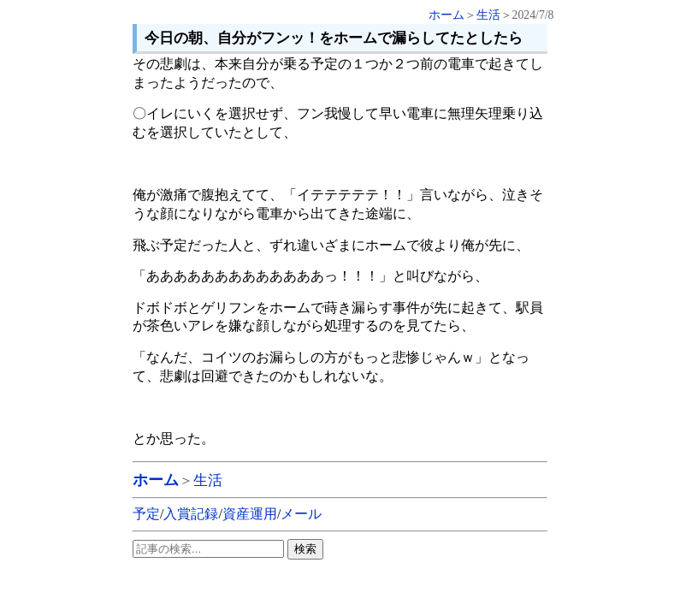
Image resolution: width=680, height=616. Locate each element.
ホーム (446, 15)
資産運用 (250, 514)
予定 (146, 514)
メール (301, 514)
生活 (488, 15)
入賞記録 (191, 514)
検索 (305, 549)
